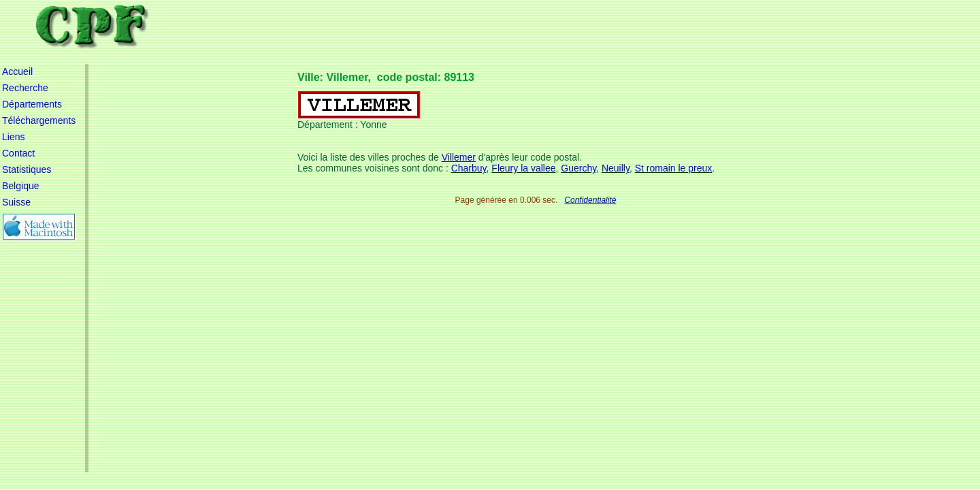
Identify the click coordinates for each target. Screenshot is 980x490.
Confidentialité (590, 200)
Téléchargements (39, 120)
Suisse (16, 202)
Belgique (21, 186)
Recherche (25, 88)
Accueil (17, 71)
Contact (18, 153)
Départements (32, 104)
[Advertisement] (544, 95)
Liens (13, 137)
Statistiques (27, 169)
